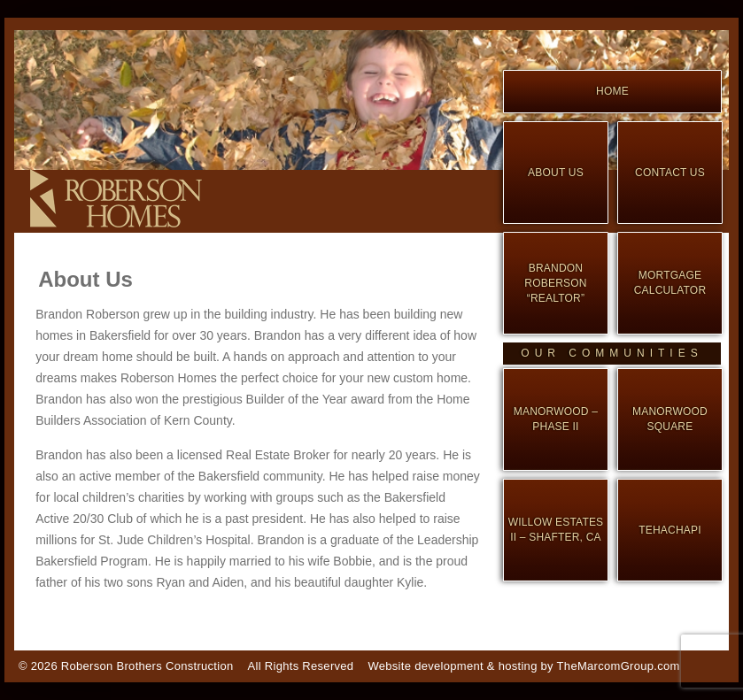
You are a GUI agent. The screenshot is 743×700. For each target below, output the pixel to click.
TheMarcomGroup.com (619, 666)
